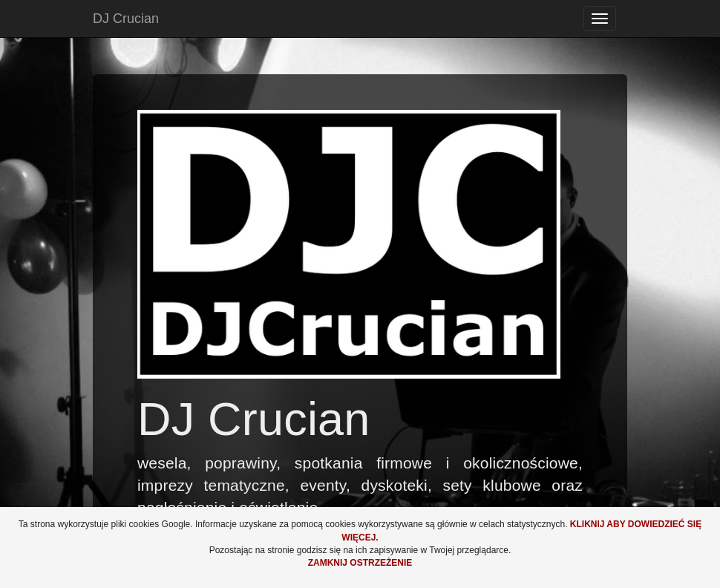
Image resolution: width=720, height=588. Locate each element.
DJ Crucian (126, 19)
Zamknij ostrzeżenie (360, 563)
